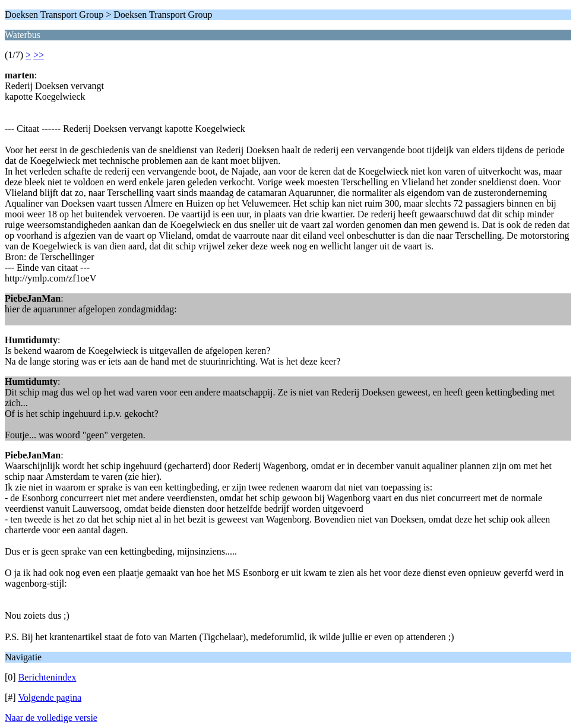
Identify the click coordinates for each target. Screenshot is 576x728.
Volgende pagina (50, 697)
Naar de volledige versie (51, 718)
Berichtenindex (48, 677)
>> (39, 55)
